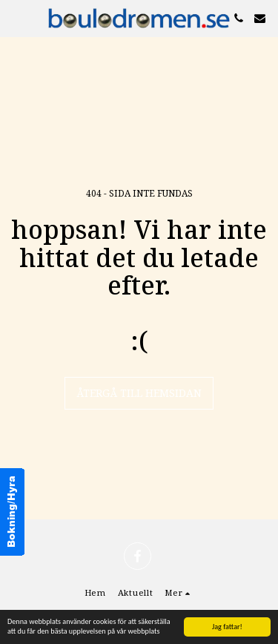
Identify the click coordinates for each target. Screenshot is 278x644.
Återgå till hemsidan (139, 393)
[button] (16, 17)
